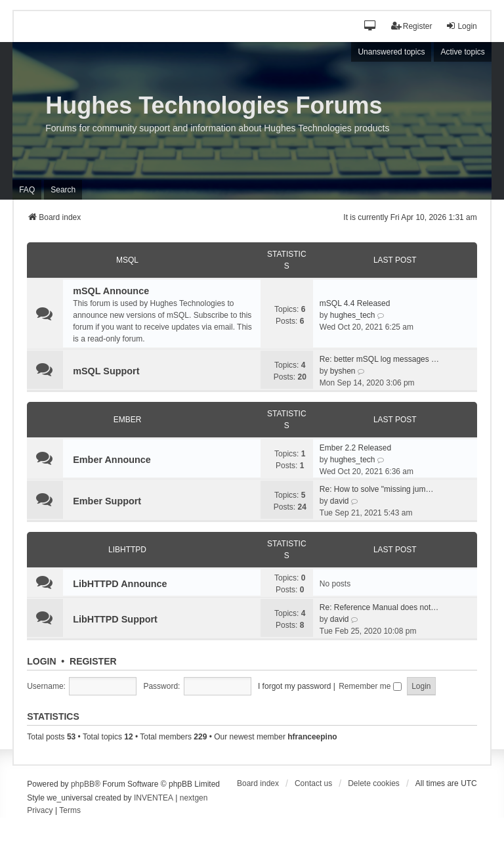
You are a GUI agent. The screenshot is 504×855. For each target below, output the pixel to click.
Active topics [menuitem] (462, 52)
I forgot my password (294, 686)
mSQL (127, 260)
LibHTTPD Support (115, 619)
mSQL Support (106, 371)
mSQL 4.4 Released (355, 303)
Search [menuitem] (63, 190)
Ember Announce (112, 460)
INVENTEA (154, 798)
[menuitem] (40, 811)
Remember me (370, 686)
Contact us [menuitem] (313, 783)
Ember (128, 420)
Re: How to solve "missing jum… (377, 489)
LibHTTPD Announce (120, 584)
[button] (370, 27)
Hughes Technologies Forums (214, 105)
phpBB (83, 784)
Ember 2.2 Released (355, 448)
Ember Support (107, 501)
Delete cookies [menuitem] (374, 783)
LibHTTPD (127, 550)
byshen (343, 371)
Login (41, 661)
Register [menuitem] (412, 26)
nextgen (194, 798)
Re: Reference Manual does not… (379, 607)
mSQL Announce (111, 291)
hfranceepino (312, 737)
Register (93, 661)
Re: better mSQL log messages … (379, 359)
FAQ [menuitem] (27, 190)
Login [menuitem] (461, 26)
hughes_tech (353, 315)
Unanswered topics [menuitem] (391, 52)
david (340, 501)
